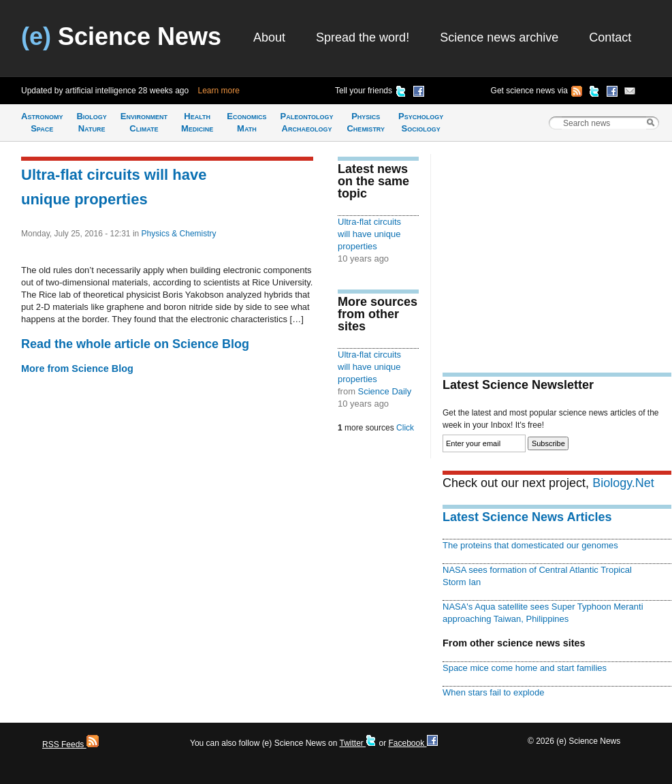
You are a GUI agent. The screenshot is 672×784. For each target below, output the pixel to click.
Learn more (219, 91)
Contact (610, 37)
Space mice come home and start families (525, 668)
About (269, 37)
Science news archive (499, 37)
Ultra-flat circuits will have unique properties (369, 234)
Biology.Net (623, 483)
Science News (121, 36)
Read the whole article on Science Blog (135, 344)
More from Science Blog (77, 369)
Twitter (358, 743)
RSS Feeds (70, 744)
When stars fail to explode (493, 692)
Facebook (413, 743)
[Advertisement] (557, 249)
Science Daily (385, 391)
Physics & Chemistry (179, 234)
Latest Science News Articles (527, 517)
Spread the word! (363, 37)
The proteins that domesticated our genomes (530, 545)
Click (405, 428)
